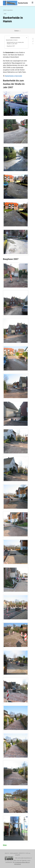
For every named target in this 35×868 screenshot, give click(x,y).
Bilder (5, 845)
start (5, 14)
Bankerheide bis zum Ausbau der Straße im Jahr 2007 (15, 43)
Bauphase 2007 (11, 46)
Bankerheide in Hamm (12, 40)
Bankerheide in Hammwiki (13, 76)
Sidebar (17, 31)
